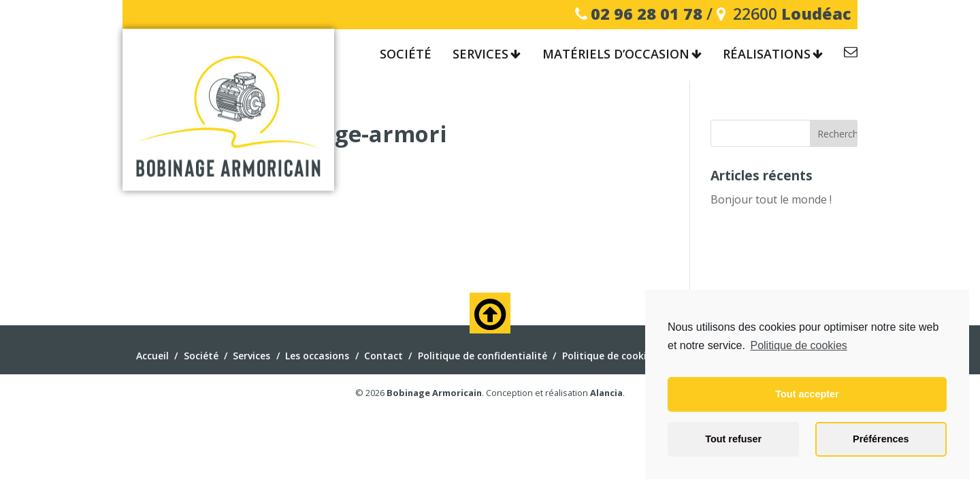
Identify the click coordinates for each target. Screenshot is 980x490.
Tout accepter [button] (807, 394)
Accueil (152, 356)
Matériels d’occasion (616, 54)
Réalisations (767, 54)
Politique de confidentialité (483, 356)
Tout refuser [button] (733, 439)
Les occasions (317, 356)
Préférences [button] (881, 439)
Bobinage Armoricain (434, 393)
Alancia (606, 393)
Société (406, 54)
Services (480, 54)
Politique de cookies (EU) (620, 356)
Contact (851, 54)
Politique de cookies (798, 345)
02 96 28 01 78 (647, 14)
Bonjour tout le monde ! (771, 199)
